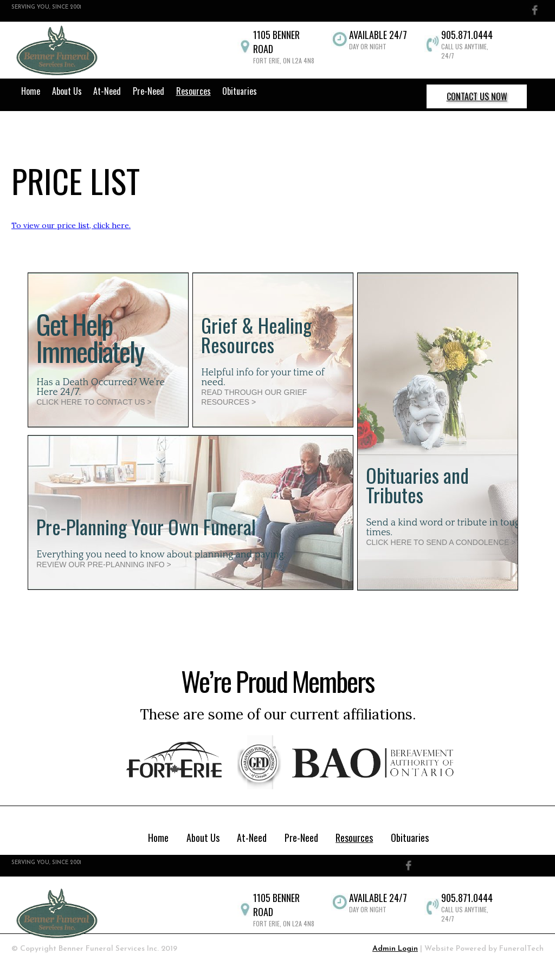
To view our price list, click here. (71, 225)
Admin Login (395, 949)
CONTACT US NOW (477, 96)
